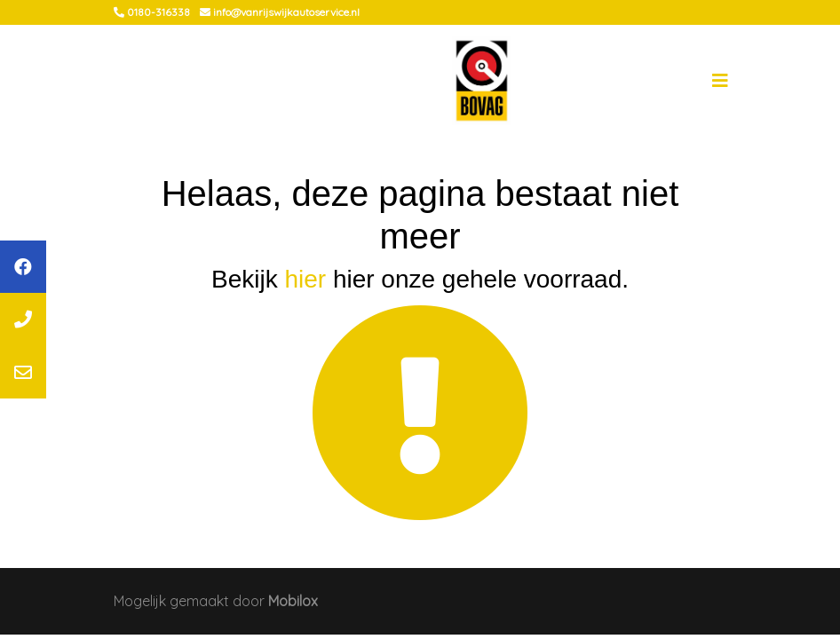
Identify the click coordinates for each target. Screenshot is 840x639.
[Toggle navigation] (720, 81)
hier (305, 279)
